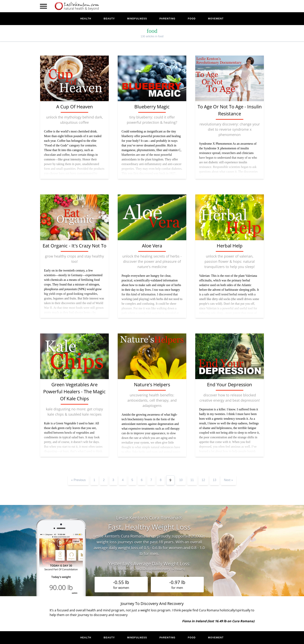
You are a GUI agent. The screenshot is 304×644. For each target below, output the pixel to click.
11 (192, 480)
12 (203, 480)
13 (215, 480)
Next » (228, 480)
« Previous (78, 480)
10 (181, 480)
